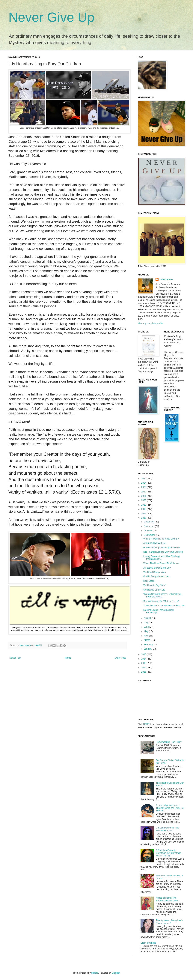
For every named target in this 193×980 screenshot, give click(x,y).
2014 (144, 659)
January (148, 649)
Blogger (116, 973)
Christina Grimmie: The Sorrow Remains (167, 829)
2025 (144, 479)
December (149, 522)
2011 (144, 672)
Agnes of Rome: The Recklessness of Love (167, 899)
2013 (144, 663)
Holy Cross (149, 581)
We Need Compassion (155, 572)
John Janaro (166, 279)
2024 (144, 483)
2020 (144, 500)
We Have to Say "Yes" (154, 585)
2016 (144, 518)
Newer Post (15, 658)
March (147, 640)
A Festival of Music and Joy (157, 568)
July (146, 623)
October (148, 531)
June (147, 627)
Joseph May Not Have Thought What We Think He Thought (170, 808)
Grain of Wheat (148, 943)
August (148, 618)
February (149, 645)
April (146, 636)
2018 (144, 509)
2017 (144, 514)
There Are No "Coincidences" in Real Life (164, 606)
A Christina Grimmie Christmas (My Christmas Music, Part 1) (169, 853)
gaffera (95, 973)
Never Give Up (51, 17)
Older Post (120, 658)
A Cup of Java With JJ (154, 543)
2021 (144, 496)
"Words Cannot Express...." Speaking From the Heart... (162, 595)
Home (68, 658)
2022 (144, 492)
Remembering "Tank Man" (169, 742)
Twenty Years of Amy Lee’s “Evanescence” (169, 922)
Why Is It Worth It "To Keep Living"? (161, 539)
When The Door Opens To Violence (161, 563)
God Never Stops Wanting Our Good (162, 548)
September (150, 535)
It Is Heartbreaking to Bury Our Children (163, 552)
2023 (144, 487)
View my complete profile (150, 323)
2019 (144, 505)
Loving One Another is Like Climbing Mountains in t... (161, 558)
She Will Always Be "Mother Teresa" (161, 601)
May (146, 631)
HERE (146, 724)
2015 (144, 654)
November (149, 526)
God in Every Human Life (156, 576)
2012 (144, 668)
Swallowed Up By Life (154, 590)
